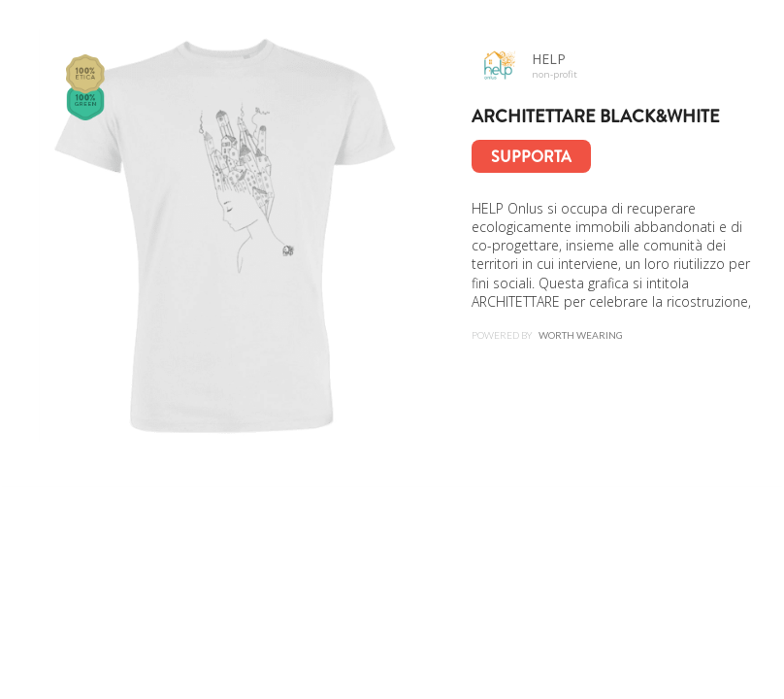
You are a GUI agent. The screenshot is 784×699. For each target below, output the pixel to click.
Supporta (531, 157)
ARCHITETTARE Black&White (596, 116)
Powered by (547, 335)
